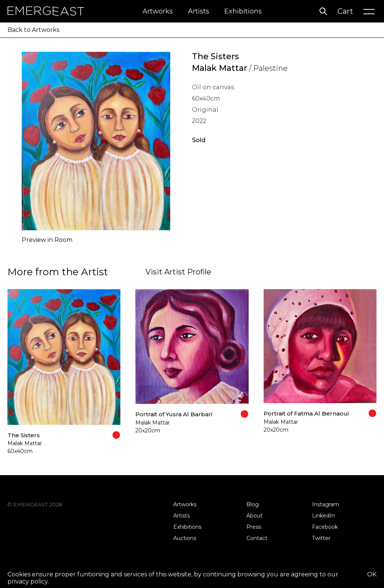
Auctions (185, 538)
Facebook (325, 527)
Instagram (325, 504)
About (254, 516)
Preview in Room (47, 240)
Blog (253, 504)
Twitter (321, 538)
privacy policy (28, 581)
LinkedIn (323, 516)
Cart (345, 11)
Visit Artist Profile (178, 272)
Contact (257, 538)
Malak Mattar (220, 68)
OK (372, 574)
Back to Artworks (33, 30)
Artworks (158, 11)
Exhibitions (243, 11)
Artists (199, 11)
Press (254, 527)
